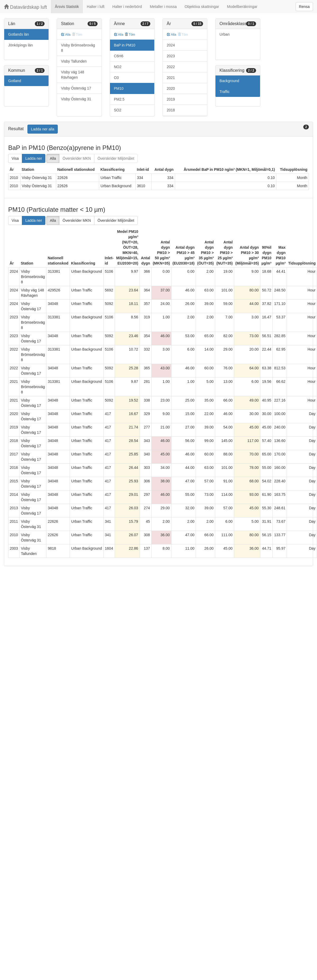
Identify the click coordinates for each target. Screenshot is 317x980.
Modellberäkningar (242, 7)
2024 (171, 45)
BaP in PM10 (125, 45)
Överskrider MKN (77, 158)
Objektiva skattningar (202, 7)
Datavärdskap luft (25, 7)
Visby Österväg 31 (76, 99)
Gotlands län (19, 34)
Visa (15, 158)
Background (229, 81)
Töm (130, 35)
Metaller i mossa (163, 7)
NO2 (118, 67)
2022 (171, 67)
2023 (171, 56)
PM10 (119, 88)
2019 (171, 99)
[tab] (158, 129)
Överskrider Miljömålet (116, 158)
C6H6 (119, 56)
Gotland (15, 81)
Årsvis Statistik (67, 7)
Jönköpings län (20, 45)
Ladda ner (34, 158)
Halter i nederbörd (127, 7)
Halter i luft (96, 7)
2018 (171, 110)
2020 (171, 88)
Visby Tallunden (74, 61)
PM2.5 (119, 99)
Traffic (224, 92)
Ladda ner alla (43, 129)
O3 (116, 78)
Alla (66, 35)
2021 (171, 78)
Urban (224, 34)
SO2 (118, 110)
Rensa (304, 7)
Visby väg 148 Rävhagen (73, 75)
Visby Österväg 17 (76, 88)
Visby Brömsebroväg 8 (78, 48)
